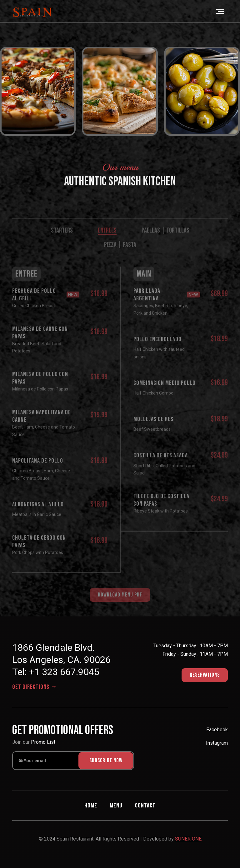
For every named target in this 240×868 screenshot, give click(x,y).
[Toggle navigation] (221, 12)
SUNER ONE (188, 839)
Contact (145, 806)
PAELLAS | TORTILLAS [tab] (165, 238)
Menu (116, 806)
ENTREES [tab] (107, 238)
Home (91, 806)
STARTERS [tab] (62, 238)
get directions (35, 687)
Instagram (217, 743)
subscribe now (106, 760)
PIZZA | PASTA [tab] (120, 253)
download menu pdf (120, 603)
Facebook (217, 730)
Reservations (205, 675)
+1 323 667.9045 (64, 672)
